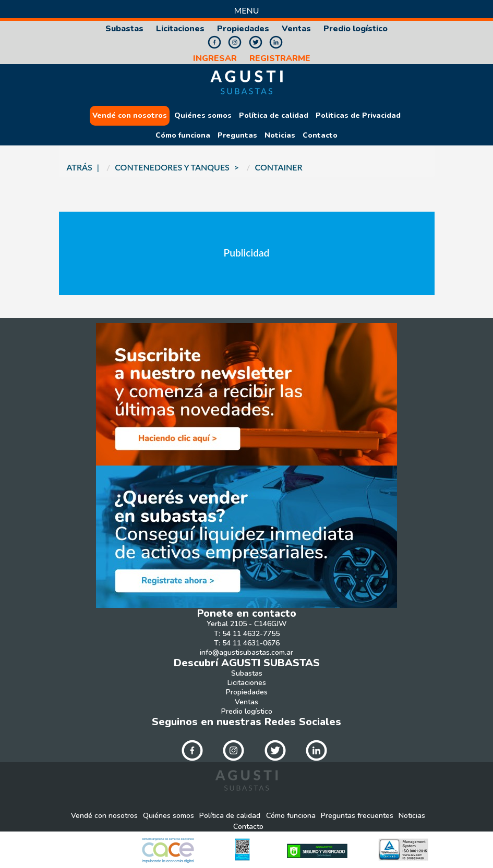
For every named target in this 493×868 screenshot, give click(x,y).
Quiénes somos (203, 116)
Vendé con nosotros (130, 116)
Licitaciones (180, 29)
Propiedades (243, 29)
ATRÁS (80, 167)
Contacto (320, 136)
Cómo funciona (183, 136)
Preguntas (237, 136)
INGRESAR (215, 59)
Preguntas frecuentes (357, 816)
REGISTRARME (280, 59)
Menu (246, 10)
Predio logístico (356, 29)
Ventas (296, 29)
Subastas (124, 29)
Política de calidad (274, 116)
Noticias (280, 136)
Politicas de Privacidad (358, 116)
